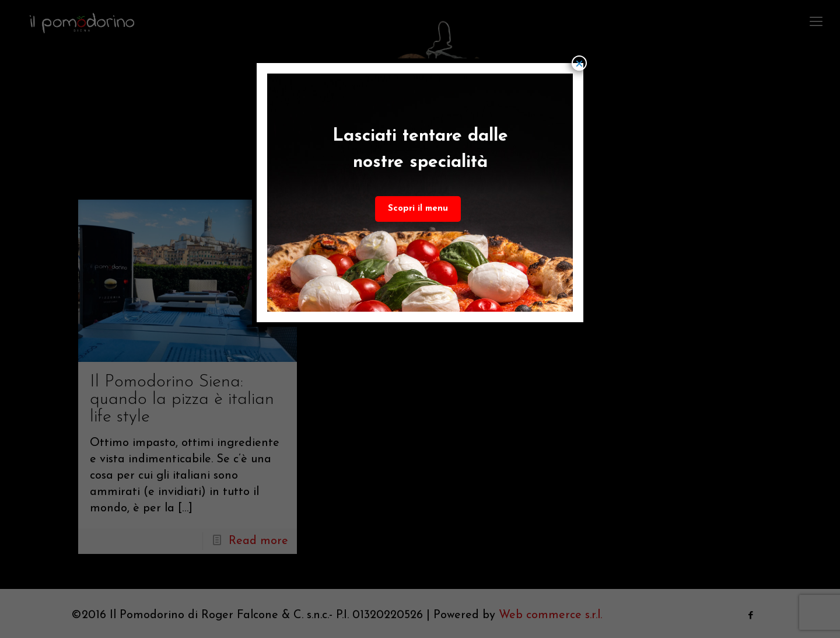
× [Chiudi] (579, 63)
